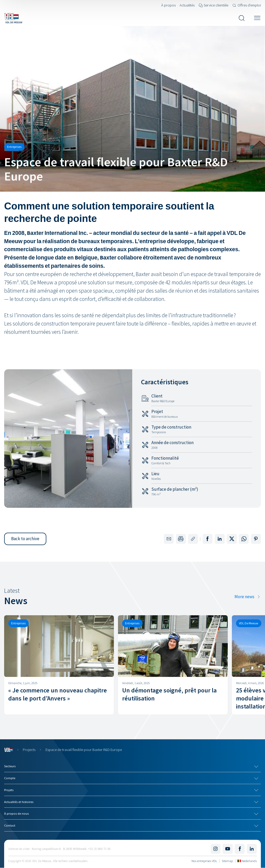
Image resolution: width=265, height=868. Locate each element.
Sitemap (227, 861)
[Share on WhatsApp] (244, 539)
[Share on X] (232, 539)
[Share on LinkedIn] (220, 539)
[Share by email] (169, 539)
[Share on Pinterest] (256, 539)
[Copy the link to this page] (193, 539)
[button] (25, 539)
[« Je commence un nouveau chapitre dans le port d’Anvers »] (59, 665)
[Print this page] (181, 539)
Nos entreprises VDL (204, 861)
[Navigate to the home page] (13, 18)
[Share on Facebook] (208, 539)
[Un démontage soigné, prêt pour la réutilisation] (173, 665)
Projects (29, 750)
